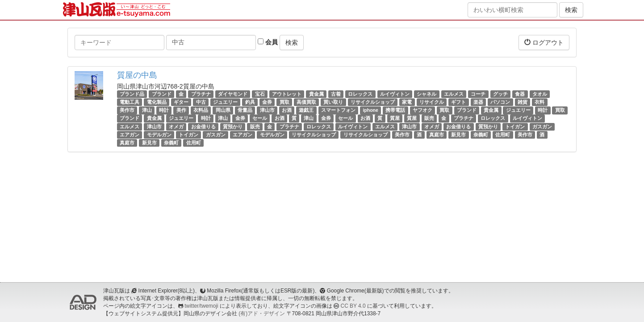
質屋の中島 (137, 75)
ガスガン (542, 127)
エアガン (130, 135)
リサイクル (432, 102)
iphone (370, 110)
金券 (267, 102)
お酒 (287, 110)
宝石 (260, 94)
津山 (147, 110)
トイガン (515, 127)
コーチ (478, 94)
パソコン (500, 102)
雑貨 (523, 102)
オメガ (176, 127)
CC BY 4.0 (353, 306)
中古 (201, 102)
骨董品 (245, 110)
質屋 (395, 119)
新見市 (458, 135)
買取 (284, 102)
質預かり (233, 127)
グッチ (500, 94)
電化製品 (157, 102)
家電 (407, 102)
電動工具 (130, 102)
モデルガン (159, 135)
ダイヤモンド (233, 94)
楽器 (478, 102)
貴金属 (316, 94)
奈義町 (481, 135)
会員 (268, 42)
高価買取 (306, 102)
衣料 (539, 102)
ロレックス (360, 94)
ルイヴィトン (395, 94)
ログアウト (544, 42)
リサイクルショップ (373, 102)
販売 (429, 119)
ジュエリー (225, 102)
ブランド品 (132, 94)
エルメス (454, 94)
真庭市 (437, 135)
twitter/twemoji (201, 306)
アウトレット (287, 94)
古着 (336, 94)
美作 (181, 110)
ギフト (458, 102)
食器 (520, 94)
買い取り (333, 102)
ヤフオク (422, 110)
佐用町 (503, 135)
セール (260, 119)
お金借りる (203, 127)
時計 (164, 110)
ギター (181, 102)
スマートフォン (338, 110)
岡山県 (223, 110)
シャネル (427, 94)
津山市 (267, 110)
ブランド (162, 94)
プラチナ (201, 94)
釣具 (250, 102)
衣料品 (201, 110)
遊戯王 (306, 110)
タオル (540, 94)
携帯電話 (395, 110)
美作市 (127, 110)
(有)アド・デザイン (262, 314)
